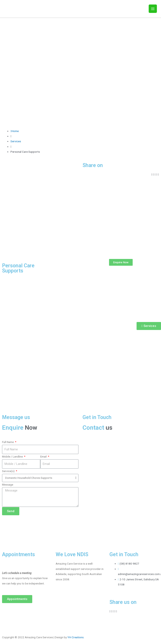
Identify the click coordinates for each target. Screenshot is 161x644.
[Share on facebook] (152, 175)
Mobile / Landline (13, 456)
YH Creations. (76, 637)
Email (44, 456)
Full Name (8, 442)
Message (8, 485)
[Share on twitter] (154, 175)
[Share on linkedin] (155, 175)
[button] (121, 262)
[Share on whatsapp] (157, 175)
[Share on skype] (158, 175)
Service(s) (9, 471)
